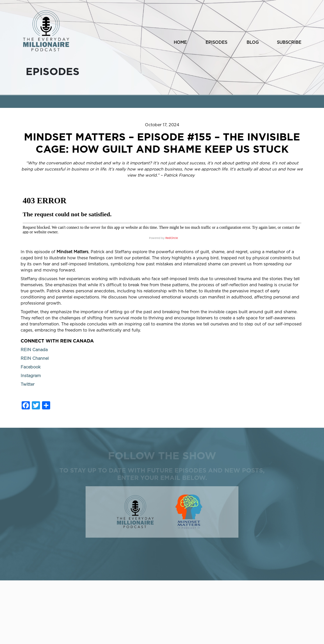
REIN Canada (34, 350)
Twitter (28, 384)
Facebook (31, 367)
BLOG (253, 42)
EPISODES (216, 42)
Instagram (31, 376)
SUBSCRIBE (289, 42)
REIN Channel (35, 359)
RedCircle (172, 238)
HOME (180, 42)
